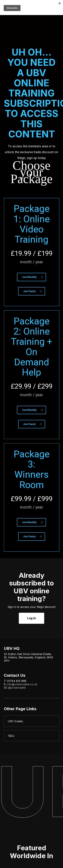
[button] (32, 277)
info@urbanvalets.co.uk (22, 684)
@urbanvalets (17, 688)
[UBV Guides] (32, 721)
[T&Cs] (32, 736)
